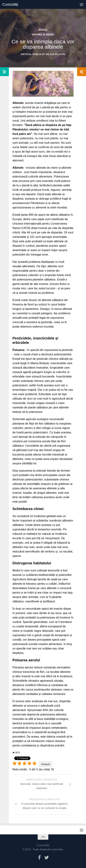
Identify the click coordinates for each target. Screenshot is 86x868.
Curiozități (10, 4)
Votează (45, 764)
